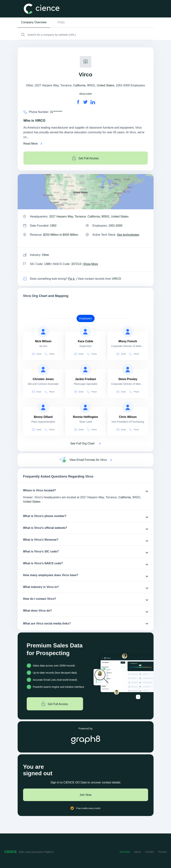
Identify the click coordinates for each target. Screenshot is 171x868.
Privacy (162, 852)
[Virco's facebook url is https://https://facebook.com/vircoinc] (78, 102)
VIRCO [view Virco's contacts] (117, 279)
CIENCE (11, 852)
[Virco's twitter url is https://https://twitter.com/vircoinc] (85, 102)
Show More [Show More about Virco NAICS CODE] (91, 264)
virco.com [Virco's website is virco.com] (85, 94)
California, (125, 497)
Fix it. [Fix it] (72, 279)
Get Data (125, 852)
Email (37, 354)
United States (106, 85)
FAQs (61, 22)
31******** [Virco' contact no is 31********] (56, 112)
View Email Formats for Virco (88, 460)
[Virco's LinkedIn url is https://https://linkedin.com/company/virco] (93, 102)
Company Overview (34, 22)
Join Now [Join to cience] (86, 795)
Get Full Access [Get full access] (85, 158)
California (79, 85)
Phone (50, 354)
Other (45, 255)
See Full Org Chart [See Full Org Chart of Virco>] (82, 443)
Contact (150, 852)
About (137, 852)
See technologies (128, 235)
